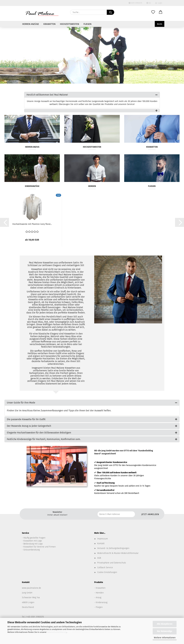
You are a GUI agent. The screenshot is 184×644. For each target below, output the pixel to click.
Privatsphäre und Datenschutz (112, 563)
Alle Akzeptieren (165, 624)
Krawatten (49, 24)
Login (159, 3)
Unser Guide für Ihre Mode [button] (21, 403)
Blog (160, 24)
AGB (99, 558)
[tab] (92, 95)
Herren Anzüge (31, 24)
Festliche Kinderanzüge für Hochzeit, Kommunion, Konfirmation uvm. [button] (44, 439)
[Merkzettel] (153, 12)
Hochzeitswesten (69, 24)
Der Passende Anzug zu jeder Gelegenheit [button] (29, 426)
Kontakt (101, 543)
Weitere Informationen (165, 638)
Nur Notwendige (165, 631)
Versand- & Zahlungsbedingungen (113, 548)
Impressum (103, 539)
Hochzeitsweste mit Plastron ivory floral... (32, 224)
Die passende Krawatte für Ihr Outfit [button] (26, 419)
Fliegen (87, 24)
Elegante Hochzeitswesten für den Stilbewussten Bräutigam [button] (39, 433)
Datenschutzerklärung (57, 632)
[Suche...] (110, 12)
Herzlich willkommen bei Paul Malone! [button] (47, 95)
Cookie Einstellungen (107, 572)
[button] (161, 12)
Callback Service (105, 568)
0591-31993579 (135, 3)
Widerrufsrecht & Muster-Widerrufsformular (118, 553)
